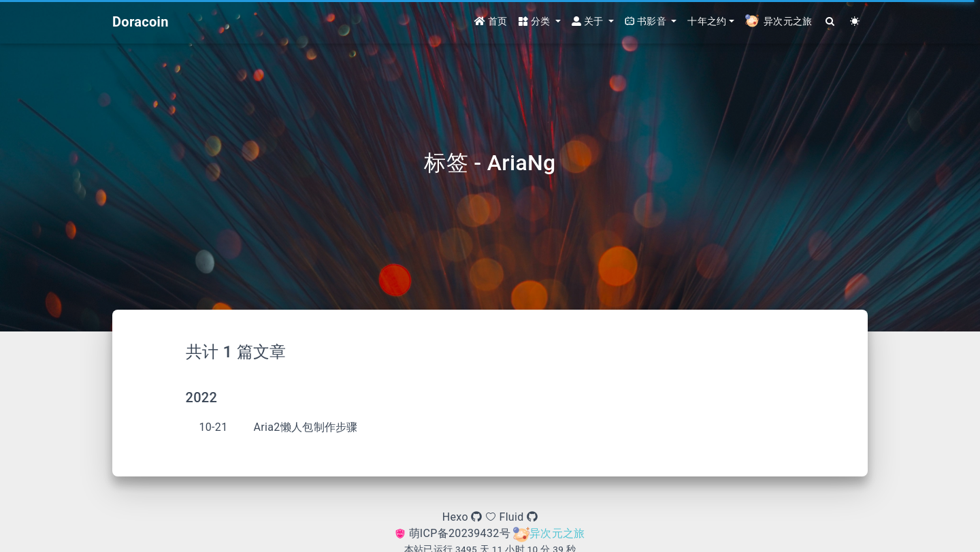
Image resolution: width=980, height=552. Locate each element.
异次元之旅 (549, 533)
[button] (540, 22)
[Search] (831, 22)
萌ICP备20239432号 (454, 533)
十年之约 (707, 22)
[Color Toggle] (855, 22)
